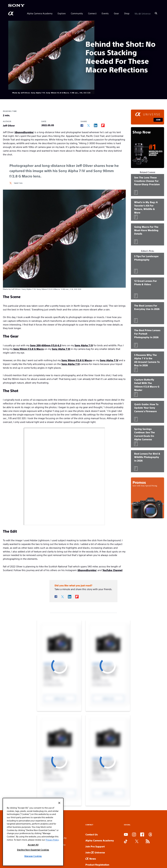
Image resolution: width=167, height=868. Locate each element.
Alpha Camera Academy (40, 13)
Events (105, 13)
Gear (116, 13)
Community (77, 13)
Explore (62, 13)
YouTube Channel (112, 570)
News (91, 859)
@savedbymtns (24, 132)
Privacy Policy (52, 840)
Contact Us (92, 834)
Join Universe (95, 852)
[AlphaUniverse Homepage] (11, 13)
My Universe (143, 13)
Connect (92, 13)
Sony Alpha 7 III (61, 349)
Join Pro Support (95, 846)
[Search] (156, 13)
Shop (127, 13)
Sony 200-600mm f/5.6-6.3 (46, 345)
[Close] (59, 803)
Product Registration (97, 865)
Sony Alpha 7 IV (84, 345)
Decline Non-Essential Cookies (33, 850)
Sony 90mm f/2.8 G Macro (29, 349)
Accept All (33, 845)
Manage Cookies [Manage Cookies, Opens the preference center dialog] (33, 856)
